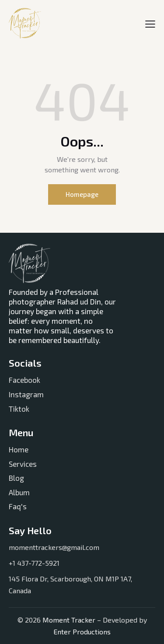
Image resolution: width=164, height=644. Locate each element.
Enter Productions (82, 632)
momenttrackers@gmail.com (54, 547)
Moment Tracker (68, 620)
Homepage (82, 194)
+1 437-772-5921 (34, 563)
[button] (150, 23)
